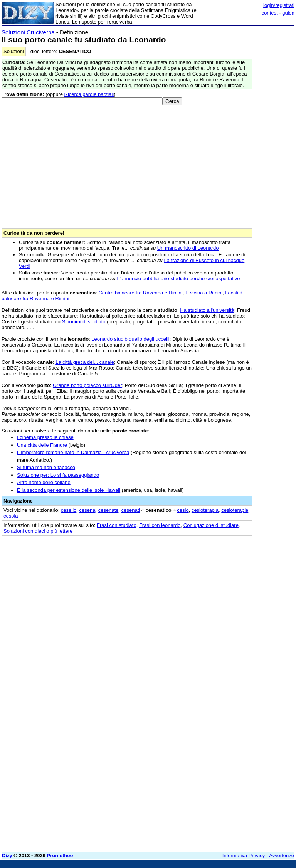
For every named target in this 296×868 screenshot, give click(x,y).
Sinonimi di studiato (84, 322)
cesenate (108, 510)
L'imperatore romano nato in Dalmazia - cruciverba (73, 452)
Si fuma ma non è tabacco (46, 467)
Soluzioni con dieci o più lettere (38, 531)
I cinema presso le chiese (45, 437)
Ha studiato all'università (207, 310)
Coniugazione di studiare (211, 525)
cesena (87, 510)
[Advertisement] (237, 589)
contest (270, 13)
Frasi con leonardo (160, 525)
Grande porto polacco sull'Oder (87, 385)
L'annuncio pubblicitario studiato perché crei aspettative (178, 278)
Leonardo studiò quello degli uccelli (130, 339)
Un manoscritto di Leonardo (188, 248)
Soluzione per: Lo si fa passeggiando (58, 475)
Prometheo (60, 855)
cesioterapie (235, 510)
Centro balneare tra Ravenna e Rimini (140, 293)
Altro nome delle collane (44, 482)
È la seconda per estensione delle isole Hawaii (69, 490)
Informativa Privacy (244, 855)
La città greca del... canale (85, 362)
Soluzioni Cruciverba (28, 32)
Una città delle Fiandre (42, 445)
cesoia (11, 516)
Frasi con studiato (117, 525)
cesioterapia (205, 510)
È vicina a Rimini (204, 293)
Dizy (7, 855)
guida (288, 13)
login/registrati (279, 5)
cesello (69, 510)
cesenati (131, 510)
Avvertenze (282, 855)
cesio (183, 510)
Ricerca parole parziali (89, 94)
